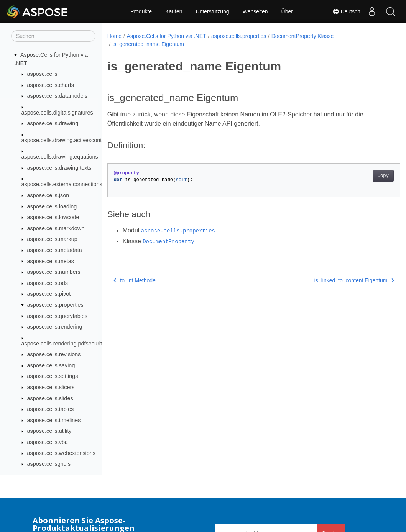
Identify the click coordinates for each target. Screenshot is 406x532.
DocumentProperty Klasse (303, 36)
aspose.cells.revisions (54, 354)
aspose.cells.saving (51, 365)
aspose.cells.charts (51, 85)
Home (114, 36)
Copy (362, 176)
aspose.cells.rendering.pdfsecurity (63, 344)
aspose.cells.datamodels (58, 96)
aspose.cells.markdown (56, 228)
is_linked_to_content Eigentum (334, 280)
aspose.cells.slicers (51, 387)
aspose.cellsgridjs (49, 464)
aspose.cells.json (48, 195)
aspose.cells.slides (50, 398)
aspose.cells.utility (49, 431)
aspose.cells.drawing (53, 123)
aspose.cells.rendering (55, 327)
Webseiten (255, 11)
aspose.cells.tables (51, 409)
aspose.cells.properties (55, 305)
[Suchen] (53, 36)
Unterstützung (212, 11)
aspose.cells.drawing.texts (59, 168)
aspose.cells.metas (51, 261)
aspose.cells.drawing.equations (60, 157)
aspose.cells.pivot (49, 294)
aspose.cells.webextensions (61, 453)
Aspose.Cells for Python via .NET (167, 36)
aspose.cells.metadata (55, 250)
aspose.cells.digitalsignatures (57, 113)
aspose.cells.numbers (54, 272)
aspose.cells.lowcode (53, 217)
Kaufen (174, 11)
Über (287, 11)
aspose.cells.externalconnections (62, 184)
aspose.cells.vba (48, 442)
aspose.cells (42, 74)
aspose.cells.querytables (58, 316)
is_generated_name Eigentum (148, 44)
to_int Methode (135, 280)
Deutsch (346, 11)
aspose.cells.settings (53, 376)
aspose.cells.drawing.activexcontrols (66, 140)
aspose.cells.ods (48, 283)
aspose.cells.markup (52, 239)
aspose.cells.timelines (54, 420)
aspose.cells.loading (52, 206)
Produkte (141, 11)
